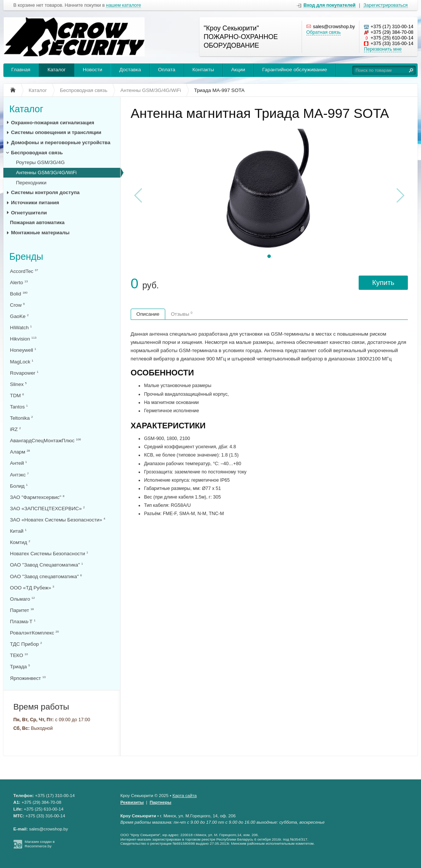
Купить (383, 283)
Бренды (26, 256)
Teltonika (22, 418)
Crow (17, 305)
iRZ (16, 429)
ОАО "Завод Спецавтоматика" (47, 565)
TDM (17, 396)
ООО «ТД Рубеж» (32, 588)
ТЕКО (19, 655)
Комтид (20, 542)
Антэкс (20, 475)
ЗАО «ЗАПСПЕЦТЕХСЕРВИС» (48, 509)
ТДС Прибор (26, 644)
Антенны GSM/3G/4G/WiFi (46, 173)
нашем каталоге (123, 5)
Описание (148, 314)
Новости (93, 70)
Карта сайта (184, 796)
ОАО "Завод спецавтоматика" (46, 576)
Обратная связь (324, 32)
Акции (238, 70)
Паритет (22, 610)
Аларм (20, 452)
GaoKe (20, 316)
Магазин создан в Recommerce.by (40, 844)
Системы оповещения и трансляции (56, 132)
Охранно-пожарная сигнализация (53, 123)
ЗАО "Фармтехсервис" (37, 497)
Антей (19, 463)
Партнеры (161, 802)
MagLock (22, 362)
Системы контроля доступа (45, 192)
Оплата (167, 70)
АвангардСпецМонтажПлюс (46, 441)
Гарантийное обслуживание (294, 70)
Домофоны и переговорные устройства (61, 142)
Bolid (19, 294)
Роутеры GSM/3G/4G (41, 162)
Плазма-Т (23, 622)
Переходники (31, 183)
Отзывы (182, 314)
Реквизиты (132, 802)
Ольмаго (23, 599)
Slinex (19, 384)
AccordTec (24, 271)
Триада (20, 667)
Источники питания (35, 203)
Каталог (57, 70)
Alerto (19, 283)
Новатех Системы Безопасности (49, 554)
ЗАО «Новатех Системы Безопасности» (58, 520)
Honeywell (23, 350)
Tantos (19, 407)
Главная (21, 70)
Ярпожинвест (28, 678)
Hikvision (23, 339)
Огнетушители (29, 213)
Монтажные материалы (40, 233)
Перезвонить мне (383, 49)
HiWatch (21, 328)
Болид (19, 486)
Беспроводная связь (37, 153)
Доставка (130, 70)
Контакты (203, 70)
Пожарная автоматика (37, 222)
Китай (18, 531)
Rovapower (24, 373)
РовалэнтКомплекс (35, 633)
